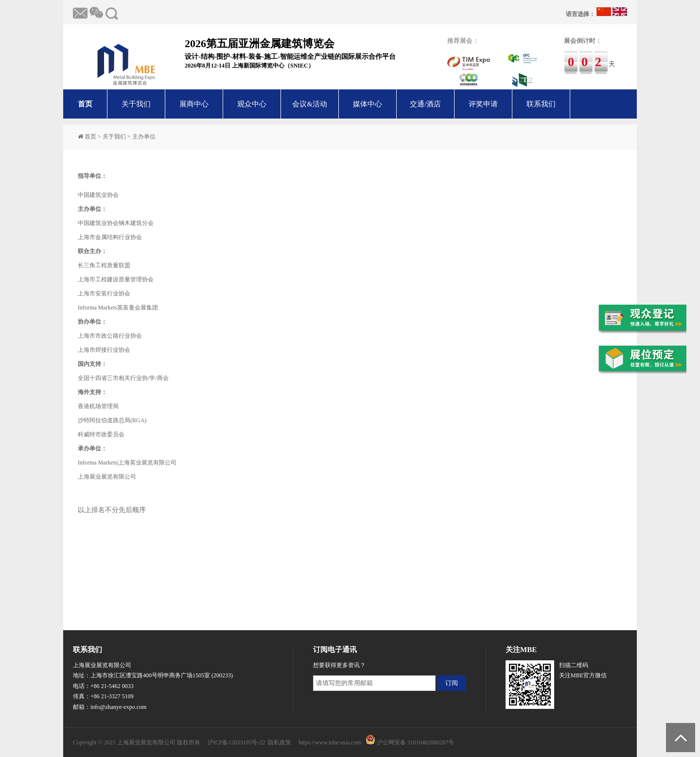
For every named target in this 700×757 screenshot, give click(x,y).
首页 (85, 104)
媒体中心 (367, 104)
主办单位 (144, 137)
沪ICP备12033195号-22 (236, 742)
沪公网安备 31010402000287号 (415, 742)
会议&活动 (310, 104)
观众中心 (252, 104)
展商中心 (194, 104)
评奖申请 (483, 104)
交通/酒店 (425, 104)
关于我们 (136, 104)
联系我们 (541, 104)
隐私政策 (280, 742)
